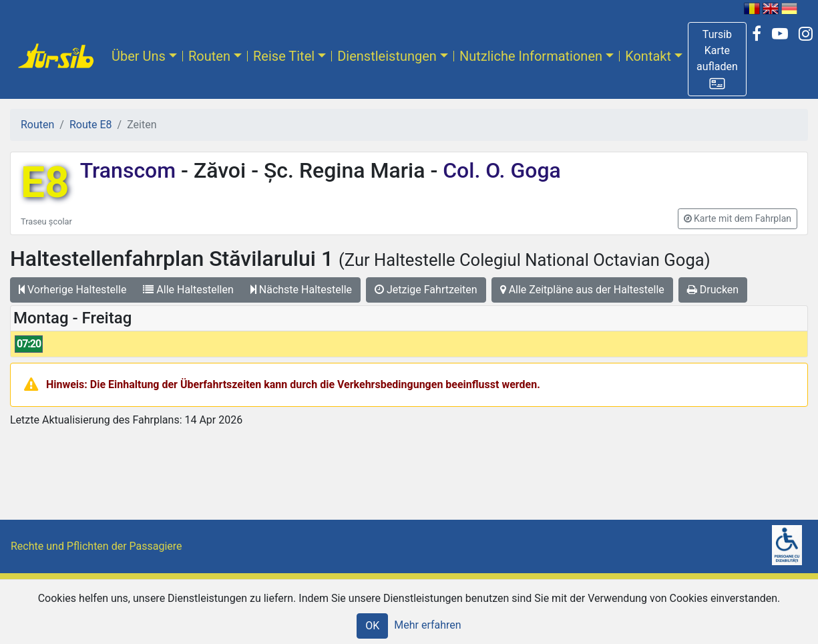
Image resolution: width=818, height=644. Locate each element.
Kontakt (648, 56)
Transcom (131, 170)
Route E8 (91, 125)
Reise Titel (284, 56)
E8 (45, 183)
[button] (717, 59)
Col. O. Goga (499, 170)
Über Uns (139, 56)
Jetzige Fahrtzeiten (426, 290)
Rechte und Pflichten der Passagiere (96, 546)
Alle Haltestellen (188, 290)
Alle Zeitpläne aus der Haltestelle (582, 290)
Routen (209, 56)
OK (372, 626)
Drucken (713, 290)
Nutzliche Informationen (531, 56)
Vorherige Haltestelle (72, 290)
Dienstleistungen (387, 56)
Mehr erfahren (427, 625)
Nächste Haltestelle (301, 290)
